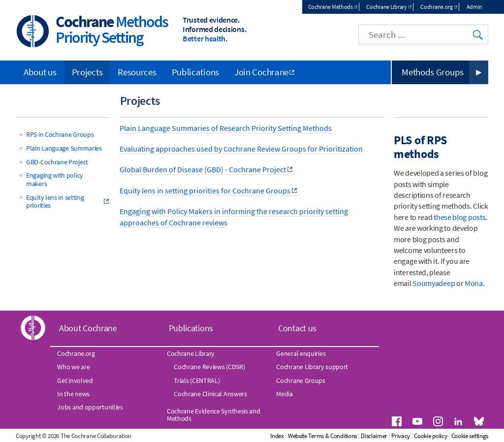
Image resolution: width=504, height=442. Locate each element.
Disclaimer (374, 436)
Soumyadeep (434, 283)
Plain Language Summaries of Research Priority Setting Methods (226, 128)
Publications (195, 72)
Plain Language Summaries (64, 148)
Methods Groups (433, 72)
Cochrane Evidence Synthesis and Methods (214, 414)
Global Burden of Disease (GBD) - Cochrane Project (203, 169)
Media (284, 394)
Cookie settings (470, 436)
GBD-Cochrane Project (57, 162)
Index (277, 436)
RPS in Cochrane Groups (60, 134)
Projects (87, 72)
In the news (73, 394)
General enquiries (301, 353)
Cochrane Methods (331, 7)
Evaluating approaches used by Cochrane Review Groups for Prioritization (241, 149)
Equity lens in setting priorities (55, 202)
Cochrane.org (436, 7)
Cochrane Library (386, 7)
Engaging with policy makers (55, 179)
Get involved (75, 380)
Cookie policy (430, 436)
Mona (474, 283)
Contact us (297, 328)
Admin (475, 7)
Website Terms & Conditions (322, 436)
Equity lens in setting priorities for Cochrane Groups (205, 190)
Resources (137, 72)
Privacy (401, 436)
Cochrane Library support (312, 367)
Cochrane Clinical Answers (210, 394)
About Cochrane (88, 328)
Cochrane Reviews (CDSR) (209, 367)
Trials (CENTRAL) (197, 380)
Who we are (73, 367)
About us (40, 72)
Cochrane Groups (301, 380)
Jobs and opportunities (90, 407)
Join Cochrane (261, 72)
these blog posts (459, 217)
